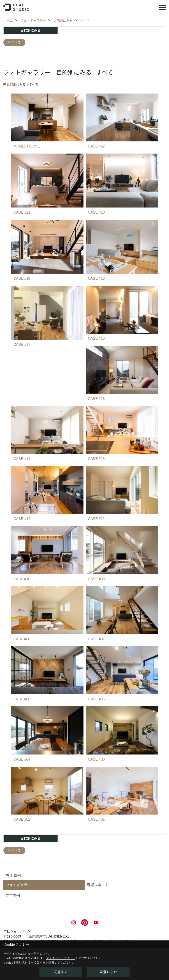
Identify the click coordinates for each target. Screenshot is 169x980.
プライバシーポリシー (61, 958)
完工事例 (13, 896)
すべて (17, 43)
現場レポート (98, 885)
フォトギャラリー (20, 885)
